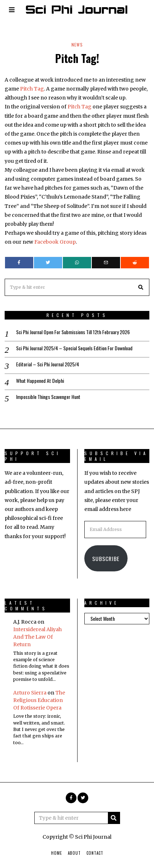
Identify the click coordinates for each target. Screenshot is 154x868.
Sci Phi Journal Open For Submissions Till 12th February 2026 (73, 332)
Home (57, 853)
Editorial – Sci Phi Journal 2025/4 (48, 364)
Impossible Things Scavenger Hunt (48, 397)
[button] (141, 287)
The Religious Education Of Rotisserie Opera (39, 700)
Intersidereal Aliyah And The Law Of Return (38, 637)
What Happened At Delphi (40, 381)
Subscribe (106, 559)
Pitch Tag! (77, 58)
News (77, 45)
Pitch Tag (32, 89)
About (74, 853)
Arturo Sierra (30, 693)
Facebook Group (55, 242)
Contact (95, 853)
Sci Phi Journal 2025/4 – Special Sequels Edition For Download (74, 348)
